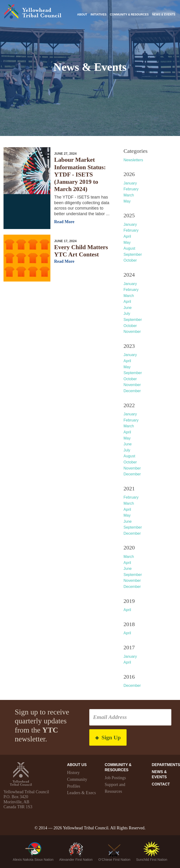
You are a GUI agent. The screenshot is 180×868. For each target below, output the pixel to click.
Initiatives (98, 15)
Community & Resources (129, 15)
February (131, 189)
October (130, 260)
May (127, 201)
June (128, 308)
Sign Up (108, 737)
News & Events (164, 15)
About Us (77, 765)
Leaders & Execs (81, 793)
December (132, 391)
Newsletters (133, 160)
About (82, 15)
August (129, 248)
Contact (161, 784)
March (129, 195)
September (133, 254)
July (127, 314)
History (73, 773)
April (127, 236)
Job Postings (115, 778)
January (130, 183)
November (132, 332)
